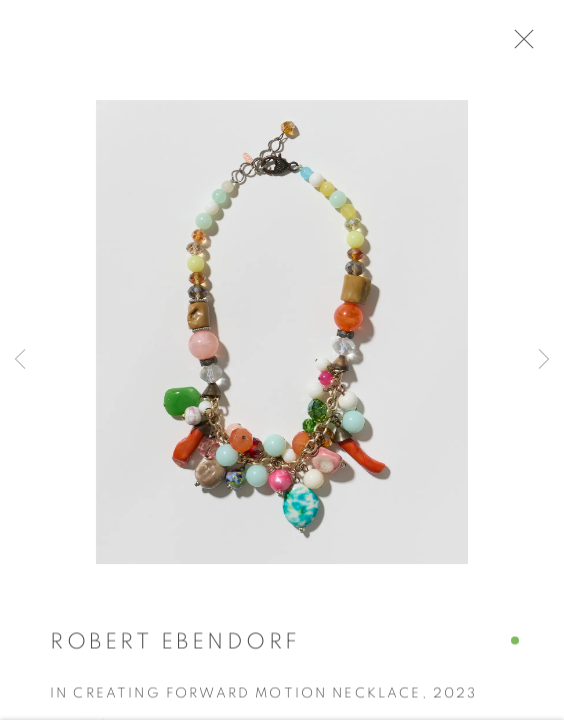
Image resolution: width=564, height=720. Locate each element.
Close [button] (526, 45)
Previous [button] (20, 360)
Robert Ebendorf (175, 646)
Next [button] (544, 360)
